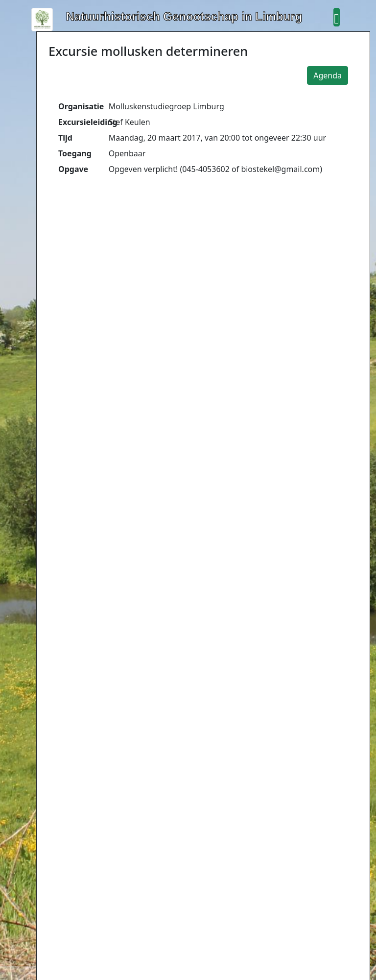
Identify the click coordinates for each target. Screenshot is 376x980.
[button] (336, 17)
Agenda (328, 75)
